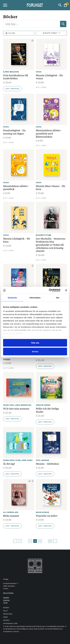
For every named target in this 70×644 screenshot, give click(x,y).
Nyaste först (50, 33)
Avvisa (35, 351)
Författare (8, 614)
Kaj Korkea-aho (11, 512)
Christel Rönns (43, 405)
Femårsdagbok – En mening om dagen (14, 132)
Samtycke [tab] (12, 298)
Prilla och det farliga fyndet (47, 410)
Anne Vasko (27, 460)
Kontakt (6, 621)
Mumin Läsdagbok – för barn (17, 240)
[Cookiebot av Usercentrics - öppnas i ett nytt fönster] (49, 290)
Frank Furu (9, 405)
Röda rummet (11, 516)
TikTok (5, 603)
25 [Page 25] (50, 541)
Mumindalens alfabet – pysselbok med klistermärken (49, 133)
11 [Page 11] (30, 541)
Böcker (6, 608)
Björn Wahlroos (11, 72)
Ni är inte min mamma (16, 408)
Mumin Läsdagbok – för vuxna (49, 77)
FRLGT (6, 611)
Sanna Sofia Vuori (12, 460)
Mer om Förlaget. (8, 593)
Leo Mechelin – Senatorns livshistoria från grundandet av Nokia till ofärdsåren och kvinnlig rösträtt (51, 245)
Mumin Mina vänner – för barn (51, 187)
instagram (6, 600)
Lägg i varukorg (12, 89)
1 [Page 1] (20, 541)
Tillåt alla (35, 343)
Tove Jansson (42, 460)
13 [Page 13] (40, 541)
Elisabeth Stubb (44, 235)
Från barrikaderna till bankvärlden (16, 77)
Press (5, 617)
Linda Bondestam (23, 405)
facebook (6, 598)
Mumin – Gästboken (47, 464)
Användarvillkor (10, 624)
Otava (39, 72)
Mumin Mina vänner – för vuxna (18, 357)
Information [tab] (35, 298)
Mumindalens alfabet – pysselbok (16, 187)
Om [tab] (58, 298)
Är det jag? (9, 464)
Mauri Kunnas (43, 512)
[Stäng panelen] (66, 290)
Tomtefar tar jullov (47, 516)
